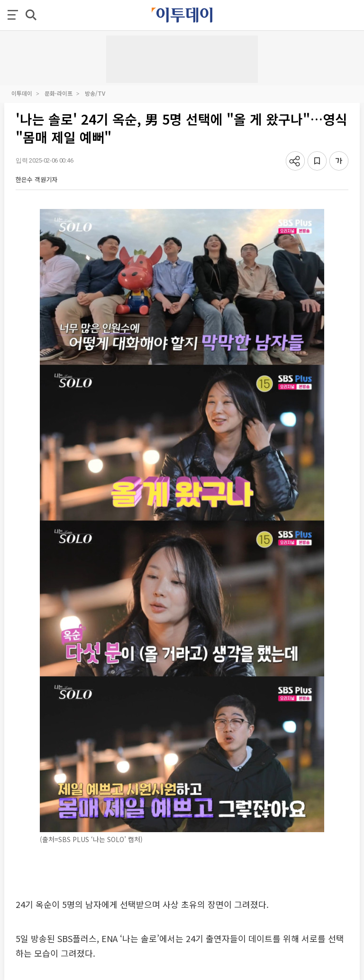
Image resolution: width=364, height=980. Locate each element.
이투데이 (22, 93)
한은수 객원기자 (36, 179)
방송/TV (95, 93)
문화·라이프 (59, 93)
